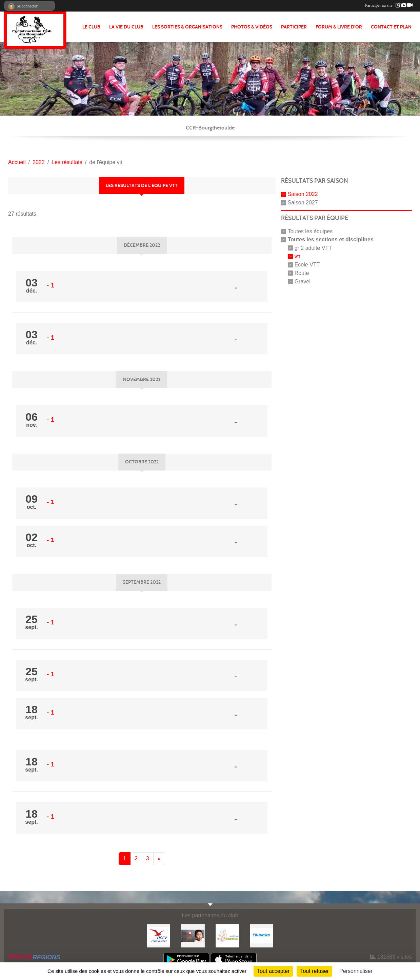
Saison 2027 (303, 203)
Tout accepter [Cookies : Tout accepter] (273, 971)
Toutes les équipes (310, 231)
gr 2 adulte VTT (313, 248)
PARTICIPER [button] (294, 27)
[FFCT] (227, 935)
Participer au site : (389, 5)
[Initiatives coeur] (193, 935)
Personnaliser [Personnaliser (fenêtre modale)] (356, 971)
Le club (91, 27)
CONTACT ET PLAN (391, 27)
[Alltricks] (262, 935)
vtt (297, 256)
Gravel (303, 282)
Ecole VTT (307, 265)
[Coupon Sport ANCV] (158, 935)
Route (302, 273)
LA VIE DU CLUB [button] (126, 27)
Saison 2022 (303, 194)
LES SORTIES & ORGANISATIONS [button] (187, 27)
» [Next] (159, 858)
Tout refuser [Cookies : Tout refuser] (314, 971)
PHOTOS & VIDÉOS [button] (252, 27)
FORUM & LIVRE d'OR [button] (339, 27)
